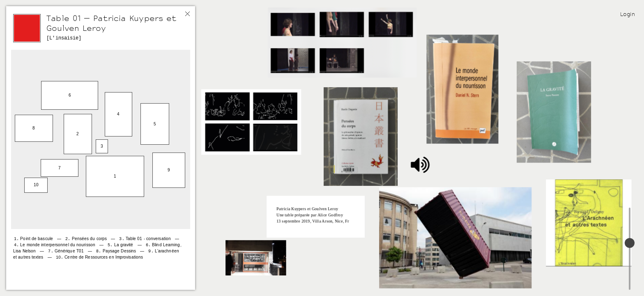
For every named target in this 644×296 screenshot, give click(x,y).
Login (628, 14)
